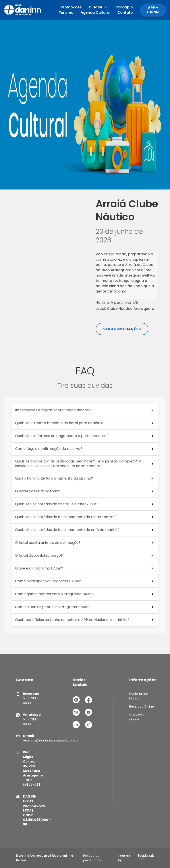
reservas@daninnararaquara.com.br (28, 738)
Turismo (66, 13)
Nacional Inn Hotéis (139, 696)
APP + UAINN (153, 10)
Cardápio (124, 7)
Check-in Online (136, 717)
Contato (125, 13)
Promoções (71, 7)
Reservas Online (142, 706)
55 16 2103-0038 (28, 698)
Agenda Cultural (95, 13)
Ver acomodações (122, 329)
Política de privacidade (92, 858)
